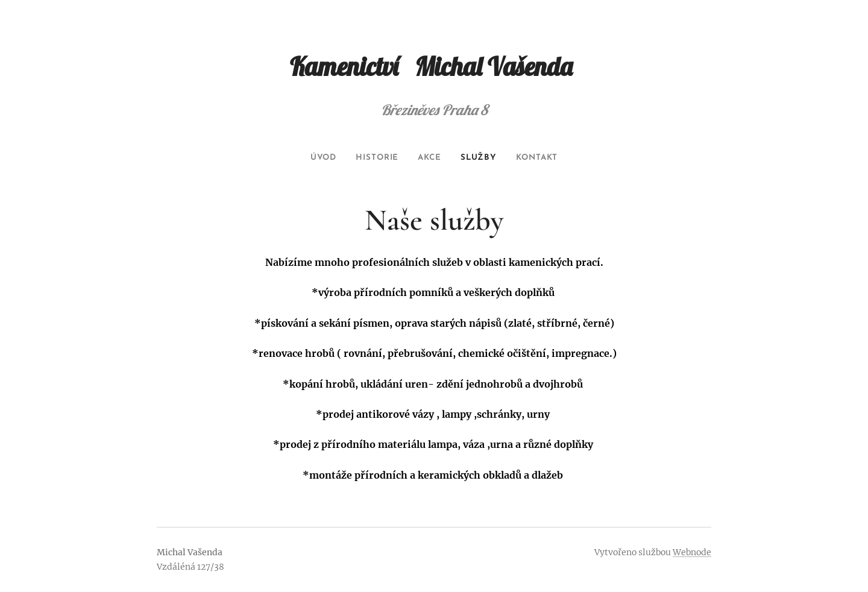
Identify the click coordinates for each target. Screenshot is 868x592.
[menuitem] (316, 158)
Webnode (692, 552)
